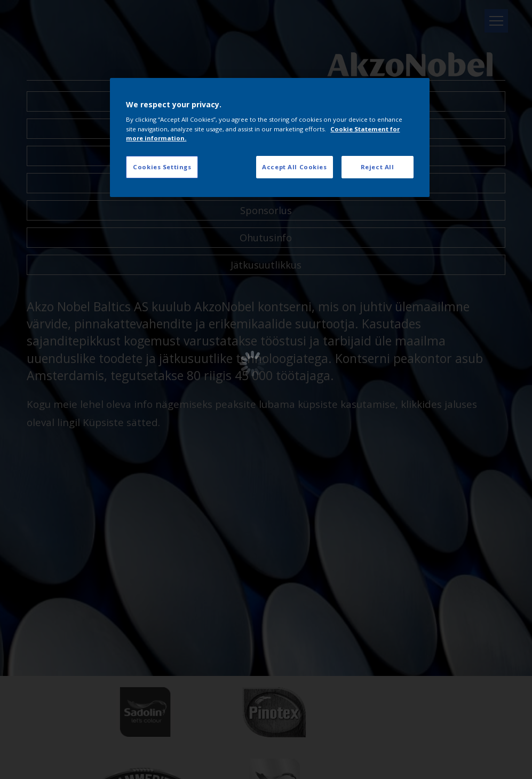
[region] (269, 137)
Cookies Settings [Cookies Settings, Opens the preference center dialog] (162, 167)
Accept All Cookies (294, 167)
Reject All (378, 167)
